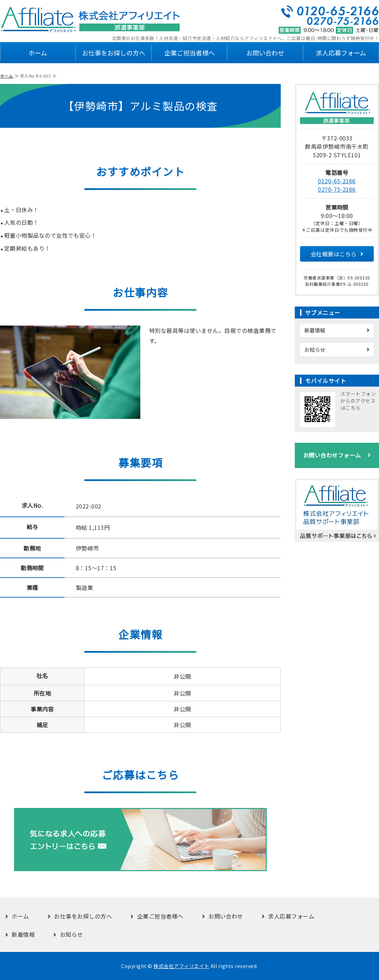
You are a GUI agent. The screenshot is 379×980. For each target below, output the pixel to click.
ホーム (38, 53)
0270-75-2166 (337, 189)
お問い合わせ (265, 53)
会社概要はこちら (334, 254)
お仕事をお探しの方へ (114, 53)
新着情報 (315, 330)
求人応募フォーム (341, 53)
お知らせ (315, 350)
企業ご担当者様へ (189, 53)
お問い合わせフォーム (332, 455)
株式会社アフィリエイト (181, 966)
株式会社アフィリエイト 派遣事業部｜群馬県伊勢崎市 (91, 20)
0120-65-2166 (337, 181)
